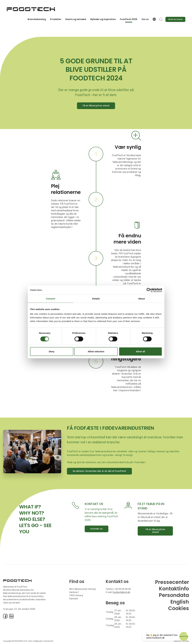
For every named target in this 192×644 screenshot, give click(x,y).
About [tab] (142, 299)
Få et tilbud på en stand (96, 106)
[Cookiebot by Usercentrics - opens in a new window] (149, 290)
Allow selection (96, 351)
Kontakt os (97, 529)
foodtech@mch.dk (121, 592)
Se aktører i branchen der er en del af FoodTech (99, 471)
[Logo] (31, 9)
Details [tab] (96, 299)
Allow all (140, 351)
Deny (52, 351)
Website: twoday (181, 641)
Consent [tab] (50, 299)
